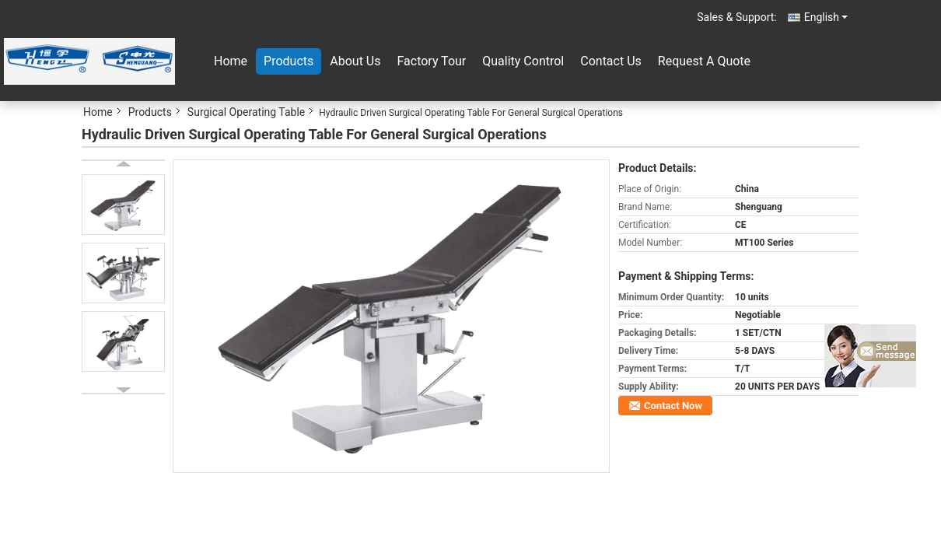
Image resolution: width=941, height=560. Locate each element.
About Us (355, 61)
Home (231, 61)
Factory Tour (431, 61)
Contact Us (611, 61)
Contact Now (673, 406)
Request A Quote (704, 61)
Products (289, 61)
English (826, 17)
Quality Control (523, 61)
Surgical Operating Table (246, 112)
